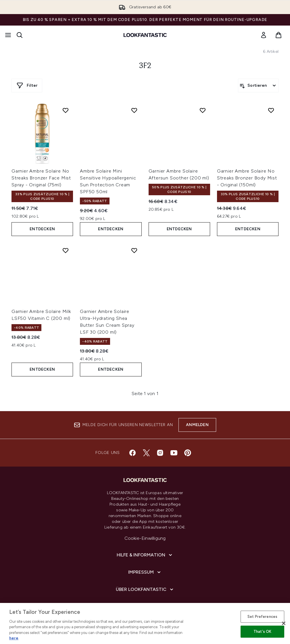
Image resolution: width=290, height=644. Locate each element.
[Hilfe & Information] (145, 555)
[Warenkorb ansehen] (279, 35)
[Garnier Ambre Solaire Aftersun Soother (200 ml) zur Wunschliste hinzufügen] (203, 110)
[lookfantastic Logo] (145, 35)
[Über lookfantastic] (145, 589)
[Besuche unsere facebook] (132, 453)
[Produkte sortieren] (258, 86)
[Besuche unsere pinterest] (188, 453)
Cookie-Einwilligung (145, 538)
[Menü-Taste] (8, 35)
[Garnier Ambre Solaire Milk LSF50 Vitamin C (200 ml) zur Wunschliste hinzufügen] (66, 250)
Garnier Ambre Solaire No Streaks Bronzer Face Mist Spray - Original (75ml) (41, 178)
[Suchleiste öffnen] (20, 35)
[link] (264, 35)
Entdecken (42, 229)
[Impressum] (145, 572)
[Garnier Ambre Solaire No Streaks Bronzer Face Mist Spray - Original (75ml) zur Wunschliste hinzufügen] (66, 110)
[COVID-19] (145, 607)
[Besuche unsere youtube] (174, 453)
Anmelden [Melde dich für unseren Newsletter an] (197, 425)
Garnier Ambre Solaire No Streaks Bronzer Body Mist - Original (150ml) (247, 178)
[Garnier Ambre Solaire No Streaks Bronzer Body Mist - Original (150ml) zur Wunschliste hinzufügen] (271, 110)
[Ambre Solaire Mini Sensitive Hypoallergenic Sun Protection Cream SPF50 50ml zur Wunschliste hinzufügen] (134, 110)
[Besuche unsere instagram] (160, 453)
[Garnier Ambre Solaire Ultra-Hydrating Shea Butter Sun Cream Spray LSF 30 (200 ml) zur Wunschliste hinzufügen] (134, 250)
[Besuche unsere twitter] (146, 453)
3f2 (145, 66)
